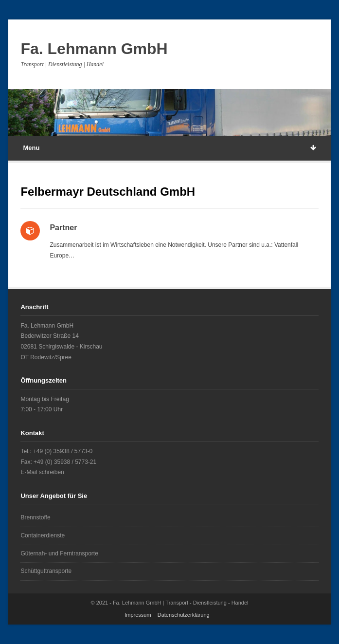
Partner (63, 228)
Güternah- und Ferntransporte (59, 553)
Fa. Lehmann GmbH (94, 49)
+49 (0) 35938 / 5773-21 (65, 462)
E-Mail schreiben (42, 472)
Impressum (138, 615)
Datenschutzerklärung (184, 615)
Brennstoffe (35, 517)
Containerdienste (43, 535)
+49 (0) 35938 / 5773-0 (63, 451)
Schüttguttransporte (46, 571)
